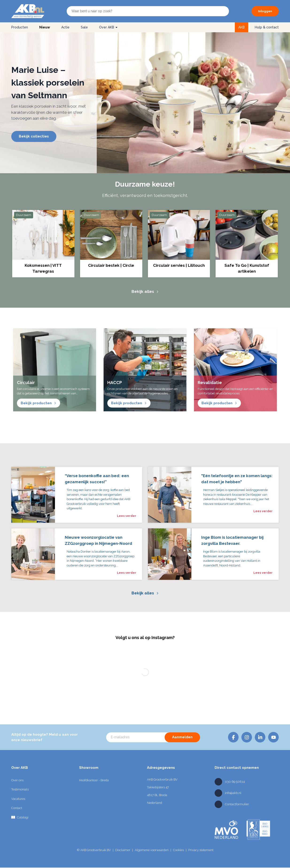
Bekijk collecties (34, 136)
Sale (84, 27)
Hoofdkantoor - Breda (94, 780)
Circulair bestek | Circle (111, 265)
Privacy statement (201, 850)
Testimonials (20, 789)
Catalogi (20, 817)
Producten (20, 27)
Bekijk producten (39, 403)
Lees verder (127, 516)
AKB (242, 27)
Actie (65, 27)
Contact (17, 808)
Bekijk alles (145, 291)
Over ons (17, 780)
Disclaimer (123, 850)
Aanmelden (182, 737)
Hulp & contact (267, 27)
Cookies (178, 850)
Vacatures (18, 799)
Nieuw (45, 27)
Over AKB (108, 27)
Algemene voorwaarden (152, 850)
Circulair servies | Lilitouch (179, 265)
